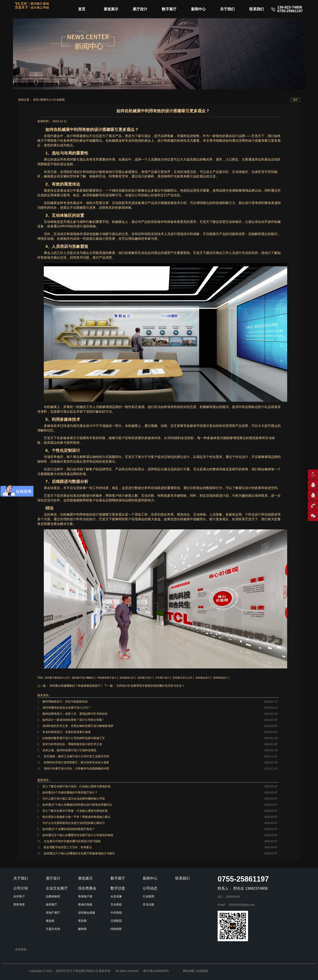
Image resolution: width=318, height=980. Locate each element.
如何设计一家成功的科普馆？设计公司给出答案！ (74, 720)
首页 (82, 9)
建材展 (82, 929)
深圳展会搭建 (87, 913)
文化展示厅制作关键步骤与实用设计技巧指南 (72, 841)
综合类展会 (87, 888)
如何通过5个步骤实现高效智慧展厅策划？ (69, 829)
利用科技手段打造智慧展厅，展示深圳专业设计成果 (76, 763)
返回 (295, 100)
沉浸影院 (116, 921)
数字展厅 (169, 9)
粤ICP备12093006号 (156, 971)
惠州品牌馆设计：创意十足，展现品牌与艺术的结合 (75, 714)
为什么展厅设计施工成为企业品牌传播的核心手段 (74, 799)
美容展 (82, 921)
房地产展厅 (53, 913)
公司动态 (150, 888)
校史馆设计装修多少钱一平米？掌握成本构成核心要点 (76, 817)
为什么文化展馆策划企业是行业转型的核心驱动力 (74, 823)
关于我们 (227, 9)
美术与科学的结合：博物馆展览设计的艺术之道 (72, 744)
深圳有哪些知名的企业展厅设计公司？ (67, 708)
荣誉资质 (19, 904)
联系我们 (257, 9)
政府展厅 (52, 904)
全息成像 (116, 896)
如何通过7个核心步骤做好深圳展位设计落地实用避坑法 (77, 805)
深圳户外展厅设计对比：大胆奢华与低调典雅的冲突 (76, 769)
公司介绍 (21, 888)
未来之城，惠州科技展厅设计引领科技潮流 (69, 750)
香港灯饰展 (85, 904)
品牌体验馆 (53, 896)
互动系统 (116, 904)
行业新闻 (59, 100)
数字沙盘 (118, 888)
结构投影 (116, 929)
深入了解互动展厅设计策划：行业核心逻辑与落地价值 (76, 786)
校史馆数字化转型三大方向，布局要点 (68, 847)
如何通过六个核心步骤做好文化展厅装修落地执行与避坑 (79, 853)
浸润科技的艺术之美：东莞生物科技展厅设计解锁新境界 (78, 726)
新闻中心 (198, 9)
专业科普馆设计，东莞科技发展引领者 (67, 732)
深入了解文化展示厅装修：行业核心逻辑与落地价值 (75, 811)
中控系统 (116, 913)
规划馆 (50, 921)
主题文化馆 (53, 929)
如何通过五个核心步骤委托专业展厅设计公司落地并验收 (78, 835)
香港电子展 (85, 896)
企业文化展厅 (57, 888)
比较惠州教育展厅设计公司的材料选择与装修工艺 (74, 738)
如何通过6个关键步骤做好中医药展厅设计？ (70, 793)
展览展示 (111, 9)
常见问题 (148, 904)
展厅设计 (140, 9)
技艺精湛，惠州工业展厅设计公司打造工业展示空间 (76, 756)
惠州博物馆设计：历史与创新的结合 (65, 702)
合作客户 (19, 896)
